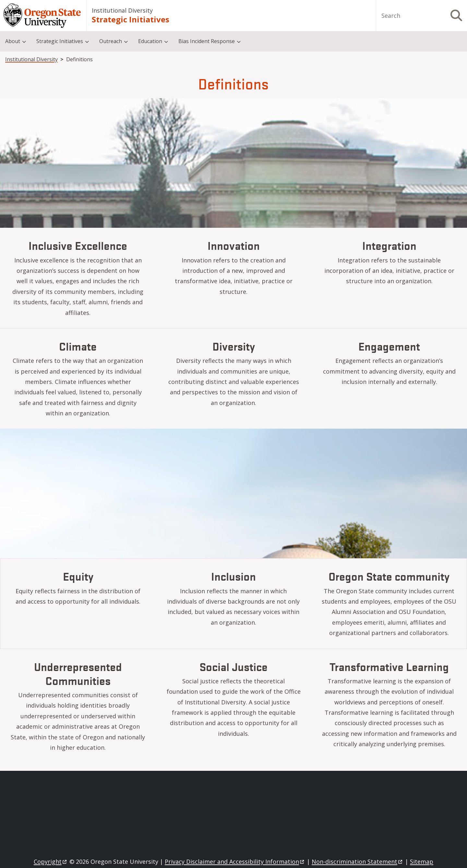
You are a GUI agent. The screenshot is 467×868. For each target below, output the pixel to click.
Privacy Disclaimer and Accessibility (235, 862)
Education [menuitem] (150, 41)
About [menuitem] (13, 41)
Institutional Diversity (122, 10)
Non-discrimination (358, 862)
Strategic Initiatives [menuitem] (60, 41)
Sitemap (422, 862)
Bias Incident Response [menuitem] (207, 41)
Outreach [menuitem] (111, 41)
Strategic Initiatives (131, 19)
